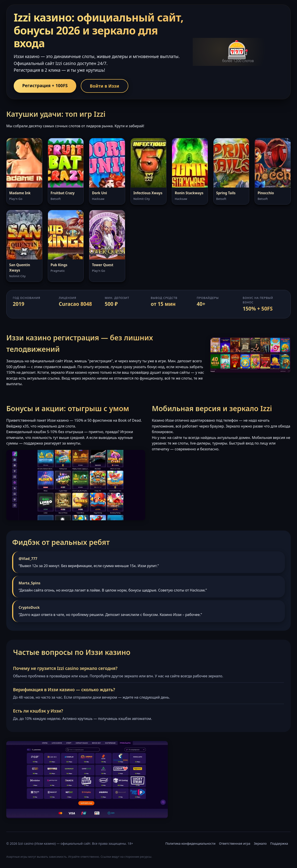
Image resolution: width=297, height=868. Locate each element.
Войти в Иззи (107, 86)
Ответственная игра (235, 844)
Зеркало (260, 844)
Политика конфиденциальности (190, 844)
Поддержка (279, 844)
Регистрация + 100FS (46, 85)
